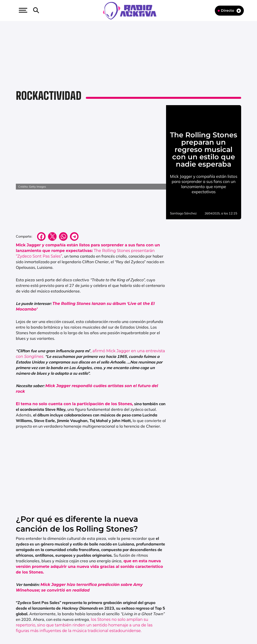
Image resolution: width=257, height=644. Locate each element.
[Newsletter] (44, 10)
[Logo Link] (130, 10)
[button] (22, 10)
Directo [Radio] (229, 11)
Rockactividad (49, 96)
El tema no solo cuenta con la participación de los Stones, (74, 404)
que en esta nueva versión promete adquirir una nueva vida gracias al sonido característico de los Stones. (89, 567)
